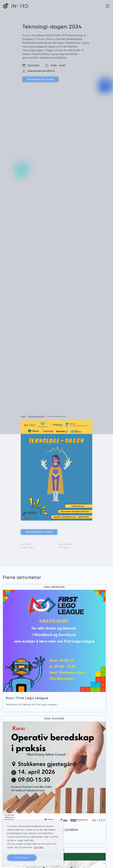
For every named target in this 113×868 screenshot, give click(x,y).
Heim (23, 417)
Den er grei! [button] (22, 858)
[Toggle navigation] (107, 6)
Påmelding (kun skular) (40, 79)
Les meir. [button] (39, 848)
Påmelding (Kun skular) (39, 532)
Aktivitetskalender (36, 417)
